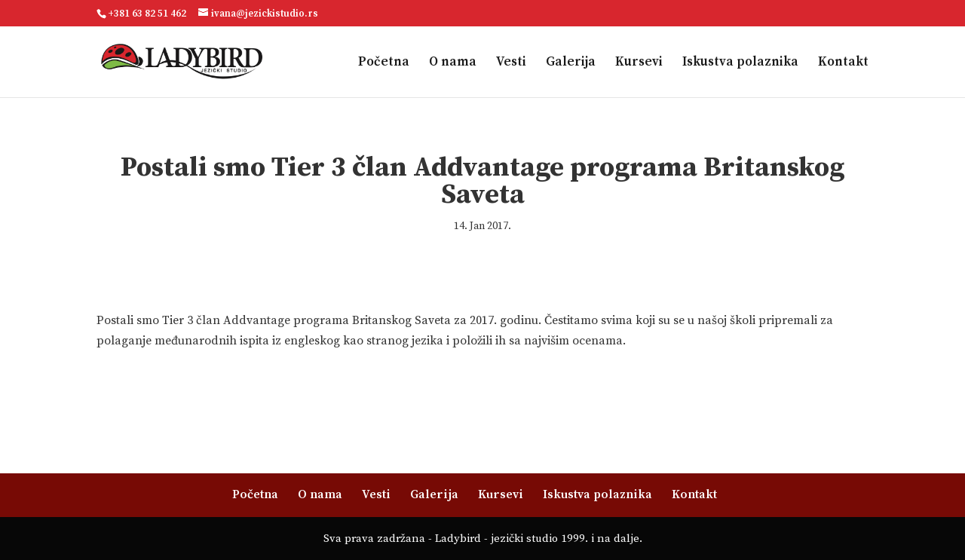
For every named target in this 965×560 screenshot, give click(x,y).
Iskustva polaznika (740, 63)
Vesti (511, 63)
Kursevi (639, 63)
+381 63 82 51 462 (147, 14)
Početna (384, 63)
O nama (453, 63)
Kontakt (843, 63)
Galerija (571, 63)
